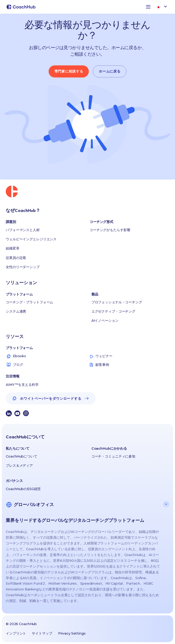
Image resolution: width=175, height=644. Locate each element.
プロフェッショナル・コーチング (117, 302)
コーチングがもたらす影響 (110, 230)
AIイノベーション (105, 321)
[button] (148, 7)
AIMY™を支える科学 (22, 385)
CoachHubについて (21, 456)
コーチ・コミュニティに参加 (113, 456)
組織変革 (13, 248)
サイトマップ (42, 633)
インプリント (16, 633)
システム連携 (16, 311)
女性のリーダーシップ (23, 267)
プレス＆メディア (19, 466)
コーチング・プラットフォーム (29, 302)
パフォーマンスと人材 (23, 230)
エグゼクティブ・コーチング (113, 311)
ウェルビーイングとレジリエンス (31, 239)
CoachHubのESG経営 (23, 489)
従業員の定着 (16, 258)
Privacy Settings (72, 633)
